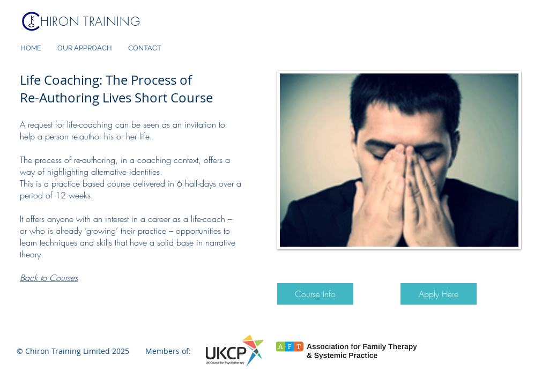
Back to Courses (49, 278)
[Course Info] (315, 294)
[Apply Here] (439, 294)
